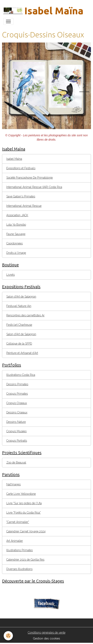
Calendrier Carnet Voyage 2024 (26, 531)
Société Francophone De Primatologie (30, 178)
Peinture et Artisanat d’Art (22, 353)
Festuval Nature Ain (19, 306)
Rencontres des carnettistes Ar (25, 315)
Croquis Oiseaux (17, 403)
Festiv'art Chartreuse (19, 325)
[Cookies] (8, 636)
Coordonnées (15, 243)
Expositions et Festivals (21, 168)
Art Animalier (15, 541)
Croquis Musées (16, 431)
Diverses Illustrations (19, 569)
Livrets (11, 275)
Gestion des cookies (46, 638)
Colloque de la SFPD (19, 344)
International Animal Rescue (24, 206)
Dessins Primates (17, 384)
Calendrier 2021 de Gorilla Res (25, 560)
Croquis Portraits (17, 441)
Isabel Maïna (14, 159)
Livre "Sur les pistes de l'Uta (24, 503)
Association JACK (17, 215)
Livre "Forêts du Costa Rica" (24, 513)
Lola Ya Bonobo (16, 225)
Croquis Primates (17, 394)
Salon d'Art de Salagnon (21, 297)
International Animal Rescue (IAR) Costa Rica (34, 187)
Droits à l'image (16, 253)
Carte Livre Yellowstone (21, 494)
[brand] (43, 11)
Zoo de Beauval (16, 463)
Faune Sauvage (16, 234)
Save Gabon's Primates (21, 196)
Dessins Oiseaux (17, 412)
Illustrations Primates (20, 550)
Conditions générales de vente (47, 633)
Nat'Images (13, 484)
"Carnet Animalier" (18, 522)
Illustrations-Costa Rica (21, 375)
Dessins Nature (16, 422)
